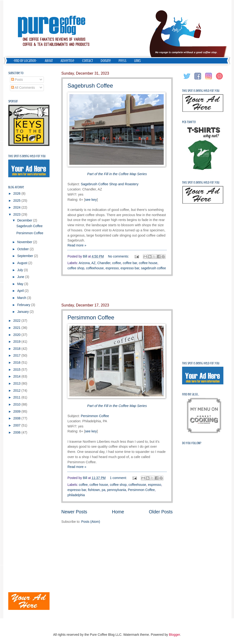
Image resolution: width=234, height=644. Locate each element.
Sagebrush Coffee (90, 86)
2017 (17, 356)
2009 (17, 412)
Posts (17, 80)
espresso (112, 268)
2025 (17, 201)
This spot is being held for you (27, 156)
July (21, 270)
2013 (17, 384)
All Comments (23, 88)
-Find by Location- (25, 61)
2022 (17, 321)
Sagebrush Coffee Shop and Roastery (110, 184)
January (23, 312)
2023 (17, 215)
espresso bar (130, 268)
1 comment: (119, 478)
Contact (88, 61)
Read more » (77, 245)
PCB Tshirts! (189, 122)
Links (138, 61)
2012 (17, 391)
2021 (17, 328)
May (21, 284)
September (26, 256)
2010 (17, 405)
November (25, 242)
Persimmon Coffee (91, 317)
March (22, 298)
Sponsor (13, 101)
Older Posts (161, 512)
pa (103, 490)
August (23, 263)
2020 (17, 335)
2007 (17, 425)
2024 (17, 207)
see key (91, 200)
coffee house (148, 263)
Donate (106, 61)
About (49, 61)
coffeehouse (95, 268)
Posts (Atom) (91, 522)
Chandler (104, 263)
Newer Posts (74, 512)
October (23, 249)
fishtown (94, 490)
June (21, 277)
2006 (17, 433)
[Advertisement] (117, 290)
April (21, 291)
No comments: (119, 256)
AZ (93, 263)
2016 (17, 363)
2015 (17, 370)
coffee (116, 263)
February (24, 305)
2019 (17, 342)
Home (118, 512)
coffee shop (76, 268)
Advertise (67, 61)
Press (123, 61)
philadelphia (76, 495)
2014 (17, 376)
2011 (17, 397)
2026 (17, 194)
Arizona (84, 263)
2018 (17, 349)
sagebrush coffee (154, 268)
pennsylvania (117, 490)
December (25, 220)
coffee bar (130, 263)
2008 (17, 418)
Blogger (174, 635)
